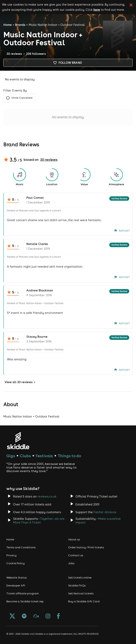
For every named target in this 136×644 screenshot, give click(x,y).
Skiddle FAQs (77, 585)
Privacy (11, 555)
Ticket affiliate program (23, 593)
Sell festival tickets (81, 593)
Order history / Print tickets (86, 547)
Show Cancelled (19, 98)
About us (74, 539)
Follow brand (68, 63)
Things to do (69, 456)
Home (8, 25)
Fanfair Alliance (105, 512)
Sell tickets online (80, 577)
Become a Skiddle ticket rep (25, 601)
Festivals (44, 456)
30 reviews (49, 160)
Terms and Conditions (21, 547)
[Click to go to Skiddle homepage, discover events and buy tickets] (18, 441)
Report (122, 231)
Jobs (71, 563)
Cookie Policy (16, 563)
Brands (20, 25)
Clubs (25, 456)
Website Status (17, 577)
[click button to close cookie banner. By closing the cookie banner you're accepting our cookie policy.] (131, 5)
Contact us (76, 555)
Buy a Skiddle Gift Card (84, 601)
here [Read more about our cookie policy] (97, 10)
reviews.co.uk (47, 496)
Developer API (16, 585)
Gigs (11, 456)
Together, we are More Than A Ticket (39, 521)
